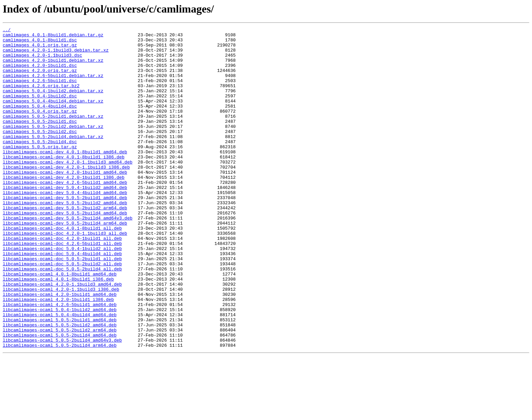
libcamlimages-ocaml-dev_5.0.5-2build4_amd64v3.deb (68, 256)
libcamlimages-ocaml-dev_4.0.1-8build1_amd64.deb (65, 177)
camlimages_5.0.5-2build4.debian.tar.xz (53, 159)
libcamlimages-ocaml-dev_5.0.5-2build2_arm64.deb (65, 244)
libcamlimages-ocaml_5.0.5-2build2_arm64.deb (60, 391)
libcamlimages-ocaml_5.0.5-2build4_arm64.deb (60, 409)
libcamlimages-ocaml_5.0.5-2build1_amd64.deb (60, 379)
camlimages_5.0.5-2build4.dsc (40, 165)
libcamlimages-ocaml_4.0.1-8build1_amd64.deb (60, 324)
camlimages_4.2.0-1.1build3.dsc (42, 61)
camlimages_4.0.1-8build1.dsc (40, 43)
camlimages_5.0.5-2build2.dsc (40, 153)
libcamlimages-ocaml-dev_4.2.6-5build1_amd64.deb (65, 214)
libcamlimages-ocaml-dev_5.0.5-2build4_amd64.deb (65, 250)
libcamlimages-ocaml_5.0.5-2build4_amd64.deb (60, 397)
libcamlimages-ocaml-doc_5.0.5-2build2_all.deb (62, 311)
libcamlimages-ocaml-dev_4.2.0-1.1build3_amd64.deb (68, 189)
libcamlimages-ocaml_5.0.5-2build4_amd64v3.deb (62, 403)
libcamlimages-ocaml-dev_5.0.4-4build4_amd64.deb (65, 226)
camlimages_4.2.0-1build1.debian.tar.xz (53, 67)
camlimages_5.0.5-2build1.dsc (40, 140)
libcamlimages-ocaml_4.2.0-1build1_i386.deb (58, 354)
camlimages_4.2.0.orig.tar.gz (40, 79)
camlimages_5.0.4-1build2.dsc (40, 110)
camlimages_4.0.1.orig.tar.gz (40, 49)
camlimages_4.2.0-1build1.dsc (40, 73)
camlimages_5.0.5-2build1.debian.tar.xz (53, 134)
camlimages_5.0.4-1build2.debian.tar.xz (53, 104)
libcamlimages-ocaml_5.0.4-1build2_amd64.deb (60, 366)
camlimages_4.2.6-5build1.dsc (40, 92)
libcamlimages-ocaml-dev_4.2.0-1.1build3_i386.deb (66, 195)
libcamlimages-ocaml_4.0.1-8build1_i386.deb (58, 330)
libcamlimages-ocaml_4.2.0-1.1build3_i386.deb (61, 342)
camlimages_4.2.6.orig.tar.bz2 (41, 98)
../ (7, 31)
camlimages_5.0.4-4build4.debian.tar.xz (53, 116)
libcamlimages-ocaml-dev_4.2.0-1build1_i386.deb (64, 208)
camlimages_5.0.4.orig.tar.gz (40, 128)
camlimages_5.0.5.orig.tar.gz (40, 171)
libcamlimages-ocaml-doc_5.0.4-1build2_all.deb (62, 293)
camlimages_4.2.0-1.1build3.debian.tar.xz (56, 55)
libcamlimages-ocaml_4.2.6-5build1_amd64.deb (60, 360)
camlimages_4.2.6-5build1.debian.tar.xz (53, 85)
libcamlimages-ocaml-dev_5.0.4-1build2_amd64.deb (65, 220)
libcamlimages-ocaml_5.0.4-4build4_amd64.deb (60, 373)
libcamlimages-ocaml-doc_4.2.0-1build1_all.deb (62, 281)
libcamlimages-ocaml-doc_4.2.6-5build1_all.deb (62, 287)
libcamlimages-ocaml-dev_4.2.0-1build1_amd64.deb (65, 202)
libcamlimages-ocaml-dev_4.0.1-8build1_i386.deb (64, 183)
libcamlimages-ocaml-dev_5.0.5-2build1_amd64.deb (65, 232)
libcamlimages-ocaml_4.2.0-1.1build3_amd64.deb (62, 336)
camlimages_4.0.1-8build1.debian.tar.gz (53, 37)
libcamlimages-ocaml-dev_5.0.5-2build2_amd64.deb (65, 238)
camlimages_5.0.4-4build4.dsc (40, 122)
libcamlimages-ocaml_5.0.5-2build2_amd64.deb (60, 385)
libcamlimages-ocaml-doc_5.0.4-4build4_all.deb (62, 299)
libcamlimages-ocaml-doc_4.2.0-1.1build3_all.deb (65, 275)
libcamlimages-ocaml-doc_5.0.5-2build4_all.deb (62, 318)
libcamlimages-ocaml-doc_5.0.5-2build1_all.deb (62, 305)
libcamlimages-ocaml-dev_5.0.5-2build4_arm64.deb (65, 263)
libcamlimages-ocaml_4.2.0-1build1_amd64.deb (60, 348)
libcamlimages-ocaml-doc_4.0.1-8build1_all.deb (62, 269)
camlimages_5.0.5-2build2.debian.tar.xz (53, 147)
